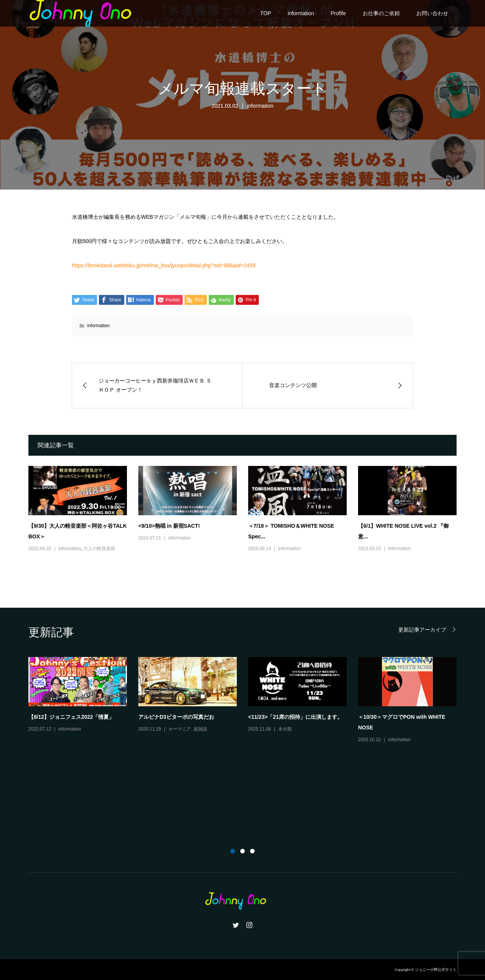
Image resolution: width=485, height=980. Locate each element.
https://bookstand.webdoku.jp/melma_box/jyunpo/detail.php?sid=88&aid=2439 (164, 265)
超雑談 (200, 729)
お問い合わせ (432, 13)
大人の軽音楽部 (99, 549)
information (301, 13)
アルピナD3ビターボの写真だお (176, 717)
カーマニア (180, 729)
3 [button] (252, 851)
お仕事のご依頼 (381, 13)
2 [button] (242, 851)
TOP (266, 13)
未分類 (285, 729)
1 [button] (233, 851)
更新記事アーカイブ (422, 630)
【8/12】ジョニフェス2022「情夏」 (71, 717)
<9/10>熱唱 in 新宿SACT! (169, 526)
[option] (248, 701)
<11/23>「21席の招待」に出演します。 (295, 717)
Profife (338, 13)
